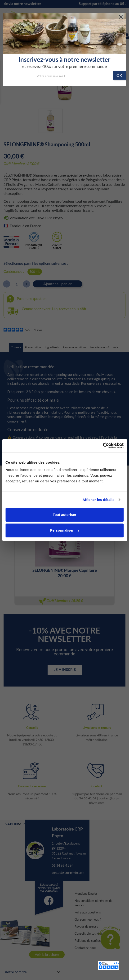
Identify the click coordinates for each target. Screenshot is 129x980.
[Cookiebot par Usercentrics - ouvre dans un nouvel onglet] (103, 446)
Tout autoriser (65, 515)
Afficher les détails (98, 500)
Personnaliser (65, 530)
